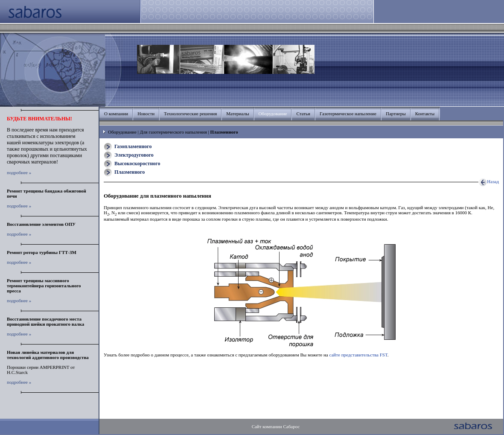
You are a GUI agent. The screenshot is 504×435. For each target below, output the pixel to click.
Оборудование (122, 132)
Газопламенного (133, 146)
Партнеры (396, 114)
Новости (146, 114)
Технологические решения (190, 114)
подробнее (17, 172)
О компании (116, 114)
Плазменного (130, 172)
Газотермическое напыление (348, 114)
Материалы (237, 114)
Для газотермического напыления (173, 132)
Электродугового (134, 155)
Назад (489, 181)
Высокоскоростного (137, 163)
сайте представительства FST (358, 355)
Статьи (303, 114)
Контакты (425, 114)
